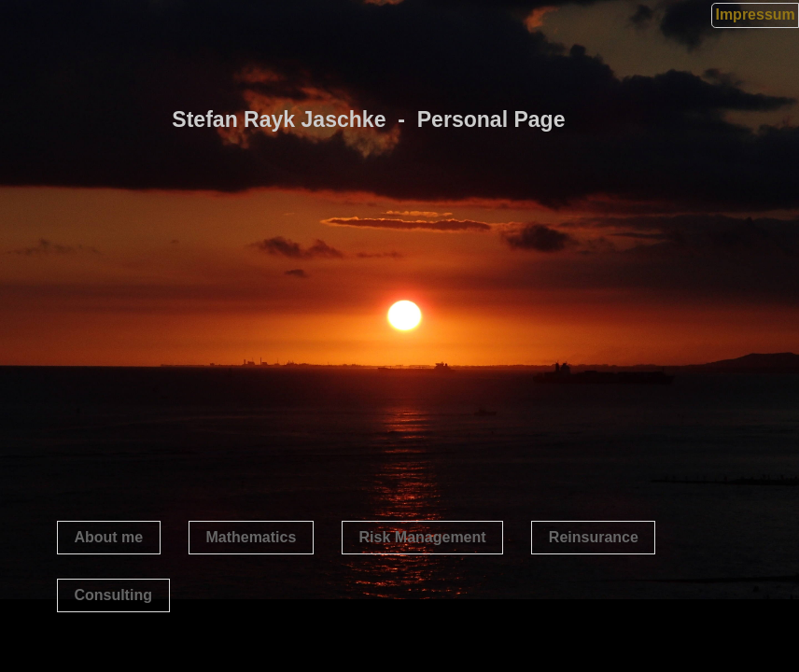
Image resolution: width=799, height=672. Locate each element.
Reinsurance (594, 537)
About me (108, 537)
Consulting (113, 595)
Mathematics (251, 537)
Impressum (755, 14)
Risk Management (423, 537)
